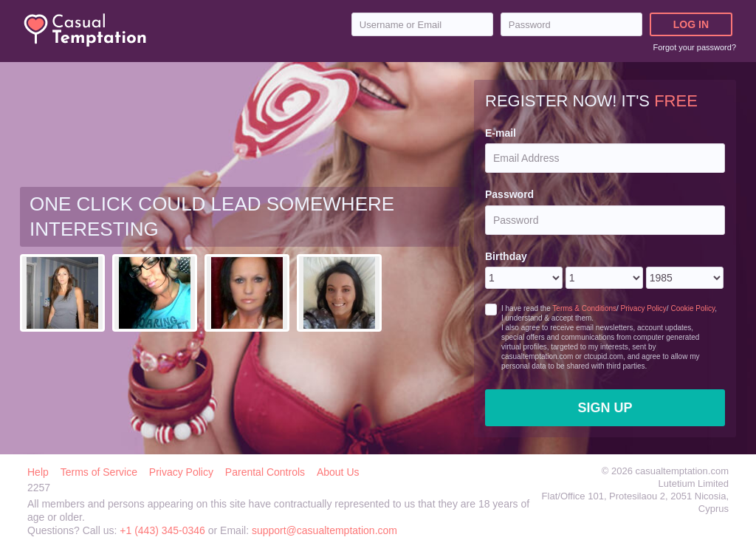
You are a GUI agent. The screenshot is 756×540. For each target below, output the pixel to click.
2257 (39, 488)
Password (509, 194)
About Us (338, 472)
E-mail (501, 133)
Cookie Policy (693, 308)
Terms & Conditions (584, 308)
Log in (691, 24)
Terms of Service (99, 472)
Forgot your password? (695, 47)
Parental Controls (265, 472)
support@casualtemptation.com (324, 530)
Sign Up (605, 408)
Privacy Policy (644, 308)
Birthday (506, 256)
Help (38, 472)
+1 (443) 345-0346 (164, 530)
